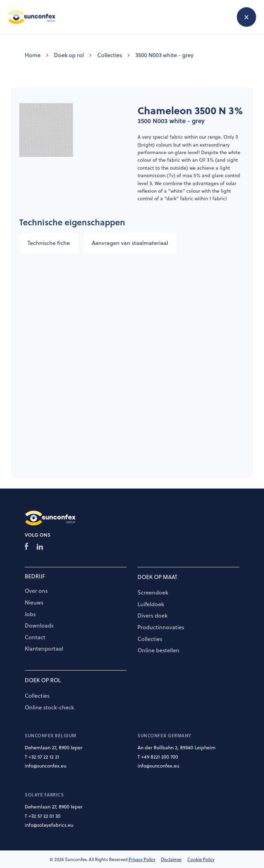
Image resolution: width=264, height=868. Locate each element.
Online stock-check (49, 708)
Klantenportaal (44, 649)
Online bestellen (158, 651)
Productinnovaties (161, 628)
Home (33, 55)
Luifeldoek (151, 604)
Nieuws (34, 603)
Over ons (36, 591)
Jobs (30, 614)
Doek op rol (69, 55)
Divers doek (152, 616)
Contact (35, 637)
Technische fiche (49, 243)
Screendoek (153, 593)
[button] (246, 17)
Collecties (110, 55)
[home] (32, 17)
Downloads (39, 626)
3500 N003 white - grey (164, 55)
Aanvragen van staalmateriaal (130, 243)
